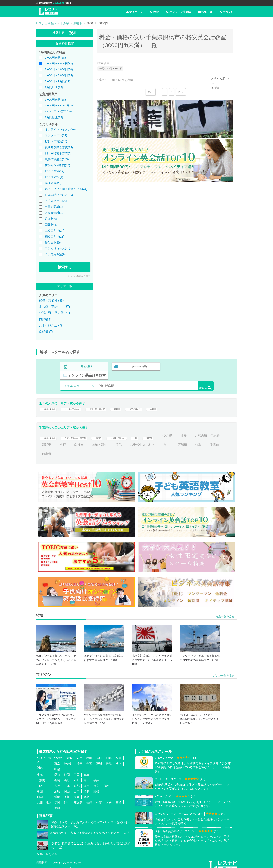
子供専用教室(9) (55, 254)
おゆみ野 (197, 431)
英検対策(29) (53, 183)
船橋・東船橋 (51, 402)
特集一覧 (205, 12)
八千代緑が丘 (162, 402)
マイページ (134, 12)
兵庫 (67, 781)
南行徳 (112, 440)
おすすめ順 (218, 78)
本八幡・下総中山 (81, 402)
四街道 (79, 449)
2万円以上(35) (54, 117)
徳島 (86, 792)
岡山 (67, 787)
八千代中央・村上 (175, 440)
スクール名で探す (138, 366)
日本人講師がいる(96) (59, 195)
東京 (57, 759)
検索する (65, 267)
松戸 (96, 440)
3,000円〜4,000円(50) (59, 69)
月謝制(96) (52, 219)
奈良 (96, 781)
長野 (67, 776)
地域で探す (87, 366)
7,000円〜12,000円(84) (60, 105)
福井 (96, 776)
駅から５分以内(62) (57, 165)
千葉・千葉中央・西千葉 (86, 431)
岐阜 (86, 770)
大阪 (57, 781)
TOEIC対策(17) (54, 171)
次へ (181, 92)
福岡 (57, 798)
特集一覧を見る (225, 612)
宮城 (99, 753)
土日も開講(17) (55, 207)
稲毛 (152, 440)
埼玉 (80, 759)
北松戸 (116, 431)
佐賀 (99, 798)
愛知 (57, 770)
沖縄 (57, 803)
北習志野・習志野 (114, 402)
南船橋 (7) (46, 332)
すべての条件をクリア (79, 276)
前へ (151, 92)
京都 (77, 781)
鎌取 (45, 449)
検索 (154, 12)
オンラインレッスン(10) (60, 129)
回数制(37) (52, 225)
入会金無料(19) (55, 213)
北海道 (59, 753)
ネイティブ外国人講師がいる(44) (66, 189)
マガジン (227, 12)
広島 (57, 787)
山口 (77, 787)
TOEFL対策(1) (54, 177)
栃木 (119, 759)
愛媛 (57, 792)
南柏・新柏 (132, 440)
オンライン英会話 (179, 12)
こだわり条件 (71, 376)
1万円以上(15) (54, 87)
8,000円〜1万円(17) (58, 81)
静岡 (67, 770)
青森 (70, 753)
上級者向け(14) (55, 231)
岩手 (80, 753)
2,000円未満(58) (55, 57)
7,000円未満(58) (55, 99)
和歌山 (107, 781)
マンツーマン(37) (56, 135)
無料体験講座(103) (57, 159)
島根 (96, 787)
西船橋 (139, 402)
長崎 (89, 798)
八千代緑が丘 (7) (51, 325)
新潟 (57, 776)
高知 (77, 792)
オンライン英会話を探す (189, 366)
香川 (67, 792)
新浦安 (80, 440)
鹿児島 (78, 798)
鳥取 (86, 787)
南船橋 (184, 402)
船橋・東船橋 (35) (51, 301)
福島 (119, 753)
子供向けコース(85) (57, 248)
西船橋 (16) (47, 319)
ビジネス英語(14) (56, 141)
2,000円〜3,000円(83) (59, 63)
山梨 (57, 764)
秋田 (89, 753)
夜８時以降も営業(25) (59, 147)
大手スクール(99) (56, 201)
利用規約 (42, 858)
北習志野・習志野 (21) (55, 313)
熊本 (67, 798)
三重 (77, 770)
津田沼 (178, 431)
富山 (86, 776)
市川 (199, 440)
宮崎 (119, 798)
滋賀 (86, 781)
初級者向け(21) (55, 236)
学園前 (61, 449)
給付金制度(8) (54, 242)
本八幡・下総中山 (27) (55, 307)
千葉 (89, 759)
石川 (77, 776)
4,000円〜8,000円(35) (59, 75)
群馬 (109, 759)
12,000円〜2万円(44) (58, 111)
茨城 (99, 759)
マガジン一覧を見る (222, 671)
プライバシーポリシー (67, 858)
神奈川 (68, 759)
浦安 (215, 431)
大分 (109, 798)
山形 (109, 753)
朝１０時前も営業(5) (58, 153)
